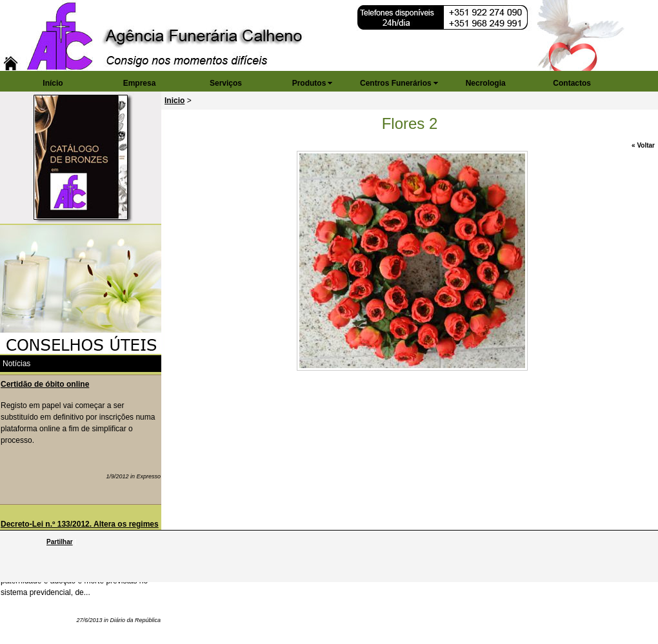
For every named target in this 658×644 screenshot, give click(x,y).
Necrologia (486, 83)
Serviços (226, 83)
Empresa (140, 83)
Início (53, 83)
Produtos (309, 83)
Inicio (174, 101)
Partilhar (60, 542)
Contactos (572, 83)
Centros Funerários (396, 83)
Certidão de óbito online (45, 384)
